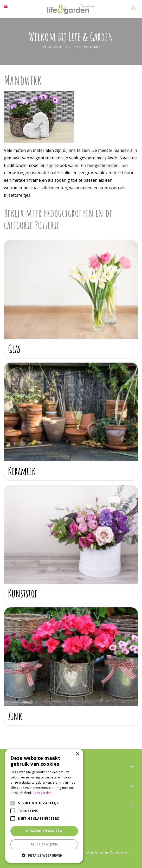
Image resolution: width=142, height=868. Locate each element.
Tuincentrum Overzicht (105, 853)
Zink (15, 716)
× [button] (77, 754)
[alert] (44, 806)
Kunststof (23, 593)
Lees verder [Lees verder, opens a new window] (42, 793)
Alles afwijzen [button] (44, 844)
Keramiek (22, 471)
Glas (14, 348)
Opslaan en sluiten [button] (44, 831)
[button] (44, 855)
